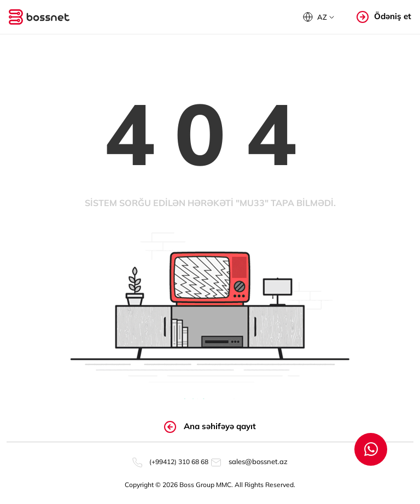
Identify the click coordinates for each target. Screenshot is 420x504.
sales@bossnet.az (249, 461)
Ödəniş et (384, 17)
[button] (319, 17)
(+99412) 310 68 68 (170, 462)
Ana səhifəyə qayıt (210, 427)
